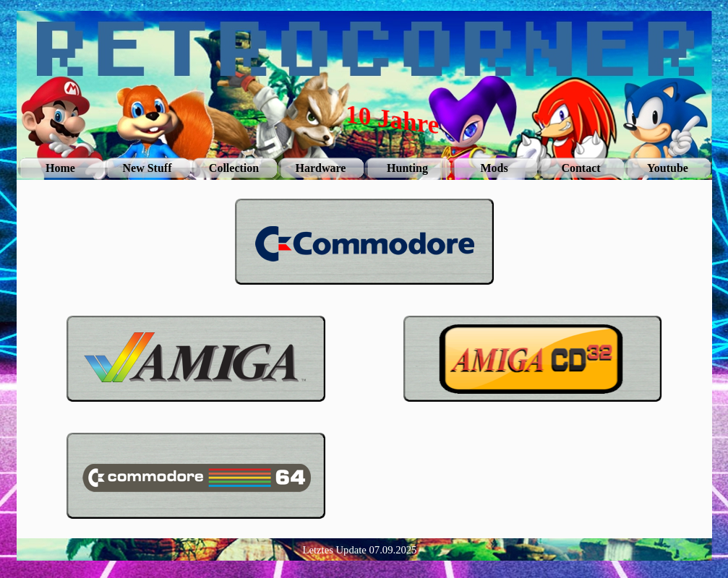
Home (60, 168)
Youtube (668, 168)
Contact (581, 168)
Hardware (321, 168)
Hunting (407, 168)
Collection (234, 168)
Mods (494, 168)
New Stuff (147, 168)
